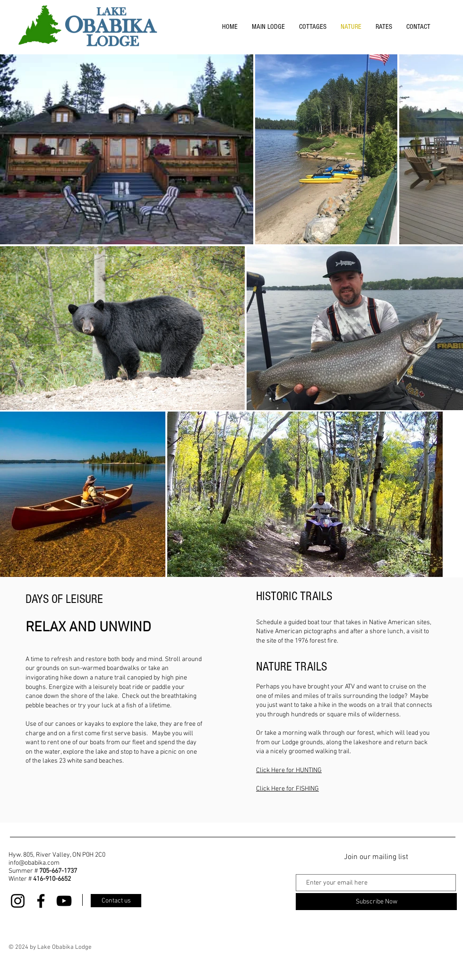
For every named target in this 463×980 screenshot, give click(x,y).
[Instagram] (18, 901)
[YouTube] (64, 901)
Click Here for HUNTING (289, 770)
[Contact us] (116, 901)
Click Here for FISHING (287, 789)
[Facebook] (41, 901)
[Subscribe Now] (376, 902)
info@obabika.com (34, 863)
